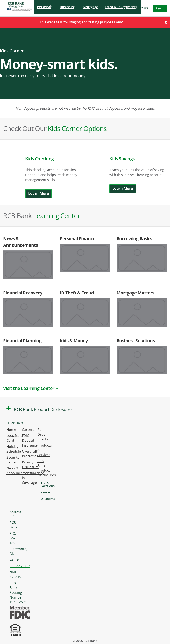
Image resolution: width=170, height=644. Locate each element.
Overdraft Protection (30, 454)
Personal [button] (45, 7)
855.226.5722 (20, 566)
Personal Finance (77, 239)
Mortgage (90, 7)
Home (11, 430)
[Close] (166, 22)
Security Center (13, 460)
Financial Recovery (23, 293)
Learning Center (57, 216)
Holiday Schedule (14, 449)
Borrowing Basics (134, 239)
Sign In (160, 8)
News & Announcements (20, 471)
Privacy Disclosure (30, 465)
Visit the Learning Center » (31, 388)
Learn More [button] (39, 193)
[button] (125, 8)
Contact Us (139, 8)
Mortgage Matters (135, 293)
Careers (28, 430)
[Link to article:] (28, 265)
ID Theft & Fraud (77, 293)
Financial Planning (22, 341)
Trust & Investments (121, 7)
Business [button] (68, 7)
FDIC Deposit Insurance (30, 440)
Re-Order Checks (43, 434)
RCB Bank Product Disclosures (47, 468)
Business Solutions (136, 341)
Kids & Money (74, 341)
